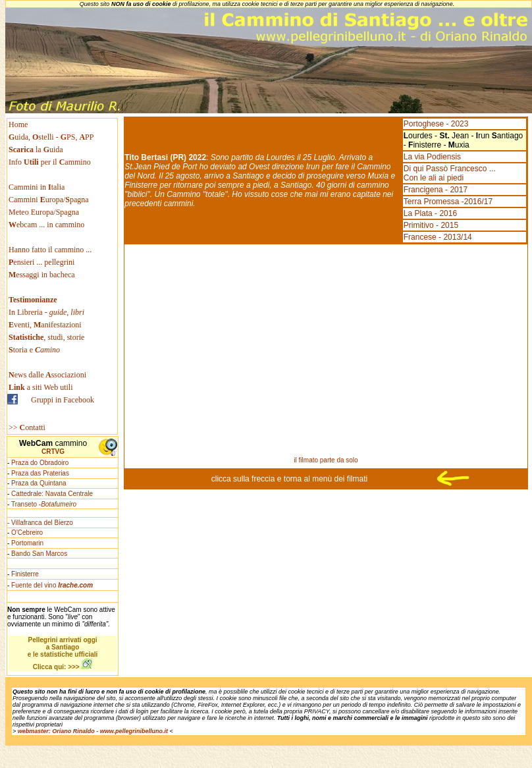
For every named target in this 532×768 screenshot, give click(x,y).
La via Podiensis (432, 157)
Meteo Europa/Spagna (44, 212)
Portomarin (27, 543)
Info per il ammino (51, 162)
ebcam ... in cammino (46, 225)
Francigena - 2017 (436, 190)
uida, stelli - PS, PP (51, 137)
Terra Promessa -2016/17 (448, 202)
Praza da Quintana (39, 483)
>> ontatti (27, 427)
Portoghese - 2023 (436, 124)
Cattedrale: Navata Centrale (52, 494)
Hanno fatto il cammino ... (50, 250)
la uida (37, 150)
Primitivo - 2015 (431, 225)
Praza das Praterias (40, 473)
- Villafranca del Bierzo (40, 523)
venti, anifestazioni (45, 325)
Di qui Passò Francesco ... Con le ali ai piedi (450, 173)
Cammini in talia (37, 187)
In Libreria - (46, 312)
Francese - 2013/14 (438, 237)
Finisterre (25, 574)
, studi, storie (46, 337)
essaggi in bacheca (42, 275)
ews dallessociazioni (47, 375)
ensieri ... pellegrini (41, 262)
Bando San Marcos (39, 554)
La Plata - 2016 (430, 213)
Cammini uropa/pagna (49, 200)
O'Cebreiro (27, 533)
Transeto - (44, 504)
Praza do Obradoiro (40, 463)
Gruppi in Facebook (63, 400)
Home (18, 124)
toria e (34, 350)
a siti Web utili (41, 387)
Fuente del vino (52, 585)
